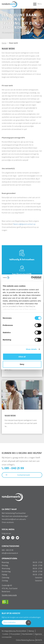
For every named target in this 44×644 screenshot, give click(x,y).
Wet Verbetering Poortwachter (14, 513)
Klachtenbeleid (27, 634)
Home (4, 43)
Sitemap (31, 631)
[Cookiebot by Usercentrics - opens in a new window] (31, 278)
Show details (31, 349)
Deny (22, 364)
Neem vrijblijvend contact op (24, 224)
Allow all (22, 357)
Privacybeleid (15, 634)
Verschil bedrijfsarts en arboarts (14, 519)
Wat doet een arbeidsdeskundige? (15, 516)
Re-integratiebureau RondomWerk (14, 631)
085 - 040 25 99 (13, 468)
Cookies (5, 634)
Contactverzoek (18, 475)
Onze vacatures (8, 522)
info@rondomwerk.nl (10, 553)
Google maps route (9, 595)
